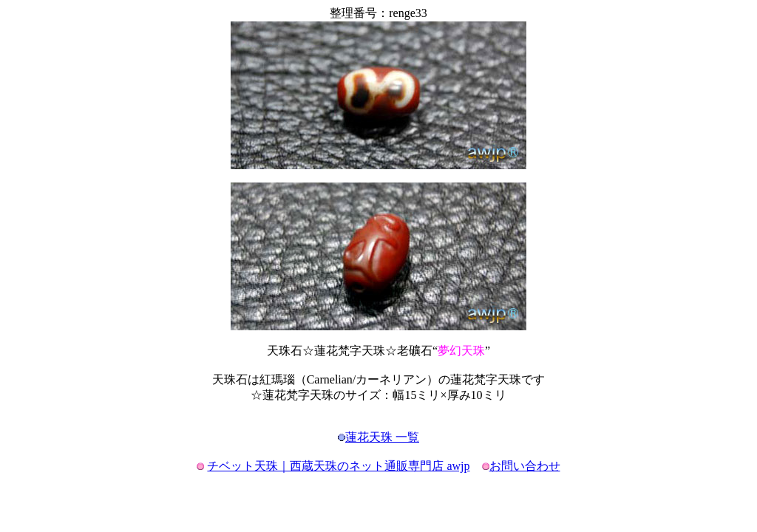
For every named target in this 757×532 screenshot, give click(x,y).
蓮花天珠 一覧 (382, 437)
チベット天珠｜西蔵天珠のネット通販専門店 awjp (338, 466)
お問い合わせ (525, 466)
